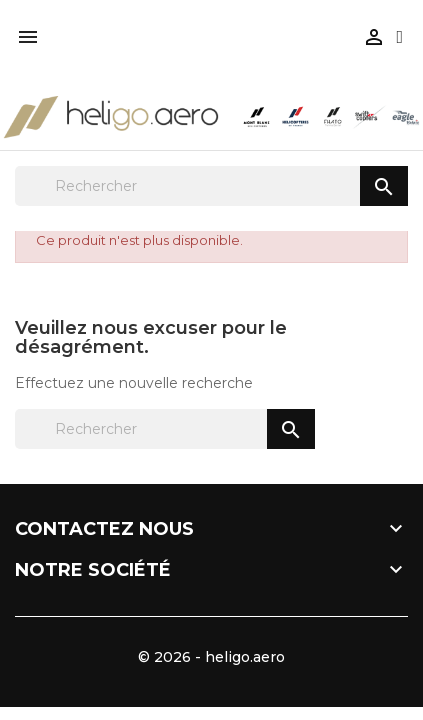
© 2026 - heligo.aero (211, 657)
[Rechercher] (211, 186)
